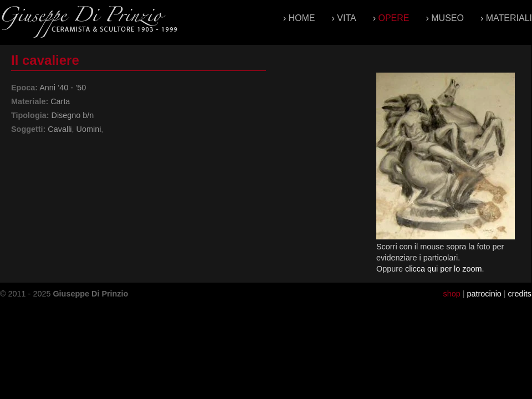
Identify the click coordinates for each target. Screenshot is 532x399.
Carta (60, 101)
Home (302, 18)
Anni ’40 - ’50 (63, 88)
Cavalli (60, 129)
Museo (447, 18)
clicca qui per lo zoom (443, 269)
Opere (393, 18)
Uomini (89, 129)
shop (451, 294)
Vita (346, 18)
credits (520, 294)
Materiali (509, 18)
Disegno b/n (72, 115)
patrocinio (484, 294)
